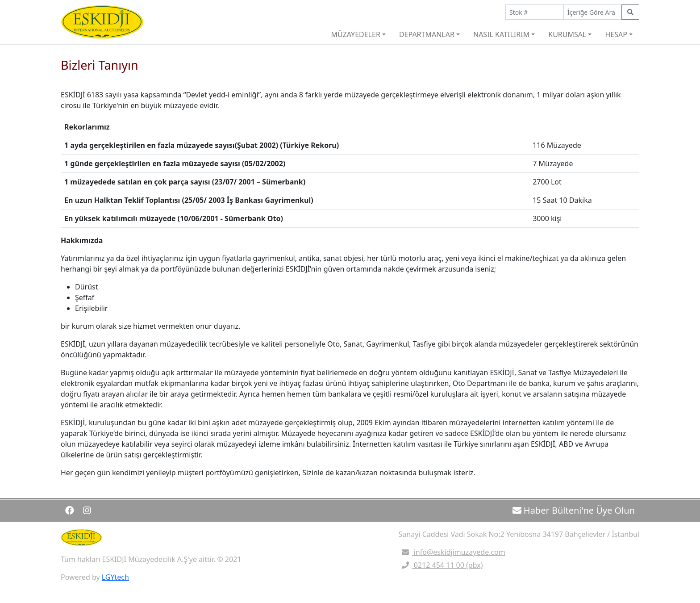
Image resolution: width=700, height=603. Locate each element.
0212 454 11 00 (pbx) (441, 565)
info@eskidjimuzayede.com (452, 552)
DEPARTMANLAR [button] (427, 34)
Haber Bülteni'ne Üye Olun (574, 510)
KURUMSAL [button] (567, 34)
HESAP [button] (616, 34)
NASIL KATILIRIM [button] (501, 34)
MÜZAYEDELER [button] (355, 34)
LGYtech (115, 577)
